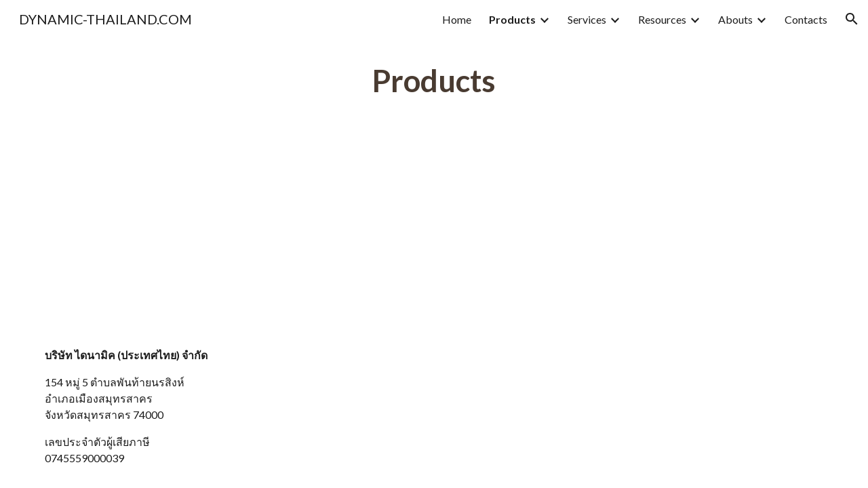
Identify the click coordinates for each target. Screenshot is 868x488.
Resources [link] (662, 19)
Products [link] (512, 19)
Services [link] (587, 19)
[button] (852, 19)
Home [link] (457, 19)
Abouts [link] (735, 19)
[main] (434, 81)
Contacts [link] (806, 19)
